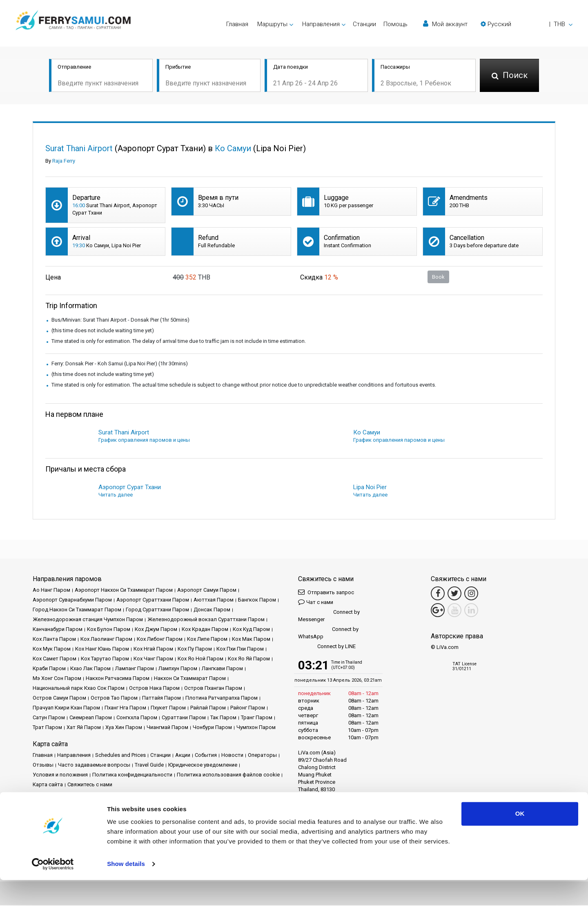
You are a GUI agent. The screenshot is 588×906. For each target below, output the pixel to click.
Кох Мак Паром (251, 640)
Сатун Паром (49, 718)
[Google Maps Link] (438, 611)
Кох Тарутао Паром (105, 659)
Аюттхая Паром (214, 601)
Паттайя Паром (161, 699)
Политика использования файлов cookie (228, 775)
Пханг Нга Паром (125, 708)
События (206, 756)
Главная (237, 24)
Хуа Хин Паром (124, 728)
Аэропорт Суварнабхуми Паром (72, 601)
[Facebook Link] (438, 594)
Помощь (395, 24)
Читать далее (116, 496)
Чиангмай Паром (167, 728)
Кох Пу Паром (195, 650)
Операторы (262, 756)
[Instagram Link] (471, 594)
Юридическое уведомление (203, 766)
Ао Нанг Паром (51, 591)
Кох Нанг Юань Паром (102, 650)
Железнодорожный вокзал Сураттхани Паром (206, 620)
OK (520, 840)
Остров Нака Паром (154, 689)
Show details (126, 890)
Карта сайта (48, 785)
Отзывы (43, 766)
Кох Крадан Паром (205, 630)
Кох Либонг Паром (160, 640)
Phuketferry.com (52, 813)
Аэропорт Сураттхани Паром (153, 601)
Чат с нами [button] (316, 603)
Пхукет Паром (168, 708)
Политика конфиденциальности (132, 775)
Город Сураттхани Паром (157, 610)
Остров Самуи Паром (59, 699)
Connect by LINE (327, 648)
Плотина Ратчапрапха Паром (222, 699)
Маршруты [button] (272, 24)
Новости (232, 756)
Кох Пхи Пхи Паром (240, 650)
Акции (183, 756)
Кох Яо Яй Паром (249, 659)
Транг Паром (257, 718)
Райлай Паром (208, 708)
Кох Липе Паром (207, 640)
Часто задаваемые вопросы (94, 766)
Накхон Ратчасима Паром (118, 679)
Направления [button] (321, 24)
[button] (527, 24)
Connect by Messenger (329, 616)
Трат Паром (47, 728)
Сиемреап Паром (91, 718)
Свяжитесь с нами (90, 785)
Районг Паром (248, 708)
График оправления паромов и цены (144, 441)
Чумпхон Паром (256, 728)
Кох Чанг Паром (153, 659)
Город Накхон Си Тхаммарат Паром (77, 610)
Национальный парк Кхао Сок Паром (79, 689)
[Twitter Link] (454, 594)
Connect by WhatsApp (328, 634)
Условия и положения (60, 775)
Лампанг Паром (135, 669)
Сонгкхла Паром (137, 718)
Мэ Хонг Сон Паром (57, 679)
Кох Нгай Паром (153, 650)
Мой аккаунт (445, 24)
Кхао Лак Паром (90, 669)
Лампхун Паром (178, 669)
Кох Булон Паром (109, 630)
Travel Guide (149, 766)
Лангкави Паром (222, 669)
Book (438, 277)
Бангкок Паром (257, 601)
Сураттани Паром (184, 718)
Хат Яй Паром (84, 728)
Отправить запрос (326, 593)
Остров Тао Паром (114, 699)
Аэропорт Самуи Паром (207, 591)
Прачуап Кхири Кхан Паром (66, 708)
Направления (74, 756)
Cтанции (364, 24)
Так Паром (223, 718)
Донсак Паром (212, 610)
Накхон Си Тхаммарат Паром (190, 679)
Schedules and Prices (120, 756)
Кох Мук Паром (52, 650)
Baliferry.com (90, 813)
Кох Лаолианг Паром (106, 640)
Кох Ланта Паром (54, 640)
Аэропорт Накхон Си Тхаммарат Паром (124, 591)
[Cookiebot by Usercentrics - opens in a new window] (53, 890)
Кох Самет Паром (55, 659)
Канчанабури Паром (58, 630)
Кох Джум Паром (156, 630)
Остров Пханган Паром (213, 689)
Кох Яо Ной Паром (200, 659)
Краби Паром (49, 669)
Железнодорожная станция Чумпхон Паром (88, 620)
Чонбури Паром (212, 728)
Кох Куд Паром (251, 630)
